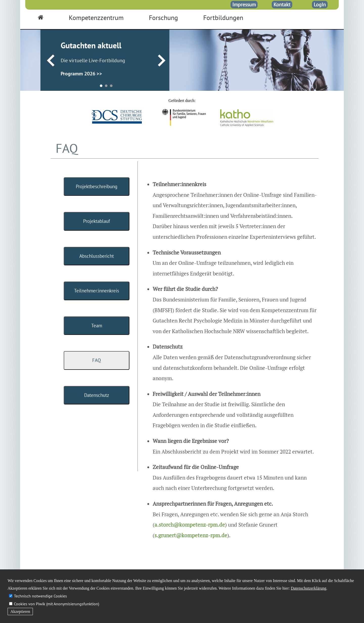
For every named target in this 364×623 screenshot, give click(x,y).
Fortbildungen (223, 18)
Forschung (163, 18)
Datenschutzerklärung (308, 588)
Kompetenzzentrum (96, 18)
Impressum (244, 5)
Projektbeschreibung (97, 186)
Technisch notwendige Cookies (40, 596)
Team (97, 326)
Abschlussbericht (97, 256)
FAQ (97, 360)
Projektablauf (97, 221)
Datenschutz (97, 395)
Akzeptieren (20, 611)
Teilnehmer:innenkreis (97, 291)
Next (162, 61)
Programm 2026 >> (81, 74)
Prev (51, 61)
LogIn (320, 5)
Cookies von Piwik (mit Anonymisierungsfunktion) (56, 604)
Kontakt (282, 5)
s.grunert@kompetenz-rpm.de (191, 535)
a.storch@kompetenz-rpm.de (190, 525)
